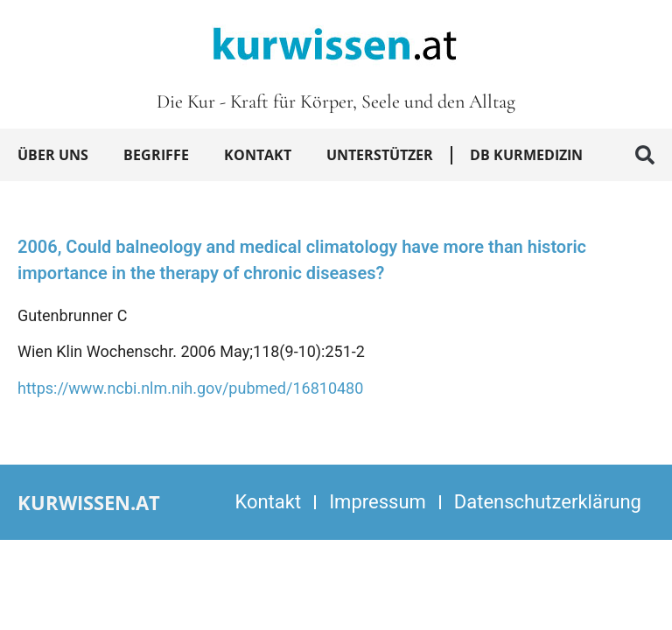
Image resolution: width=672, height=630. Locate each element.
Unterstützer (380, 155)
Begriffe (156, 155)
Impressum (378, 502)
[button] (645, 155)
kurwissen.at (89, 502)
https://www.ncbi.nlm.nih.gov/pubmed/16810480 (190, 388)
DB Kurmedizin (526, 155)
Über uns (53, 155)
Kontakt (258, 155)
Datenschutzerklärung (548, 502)
